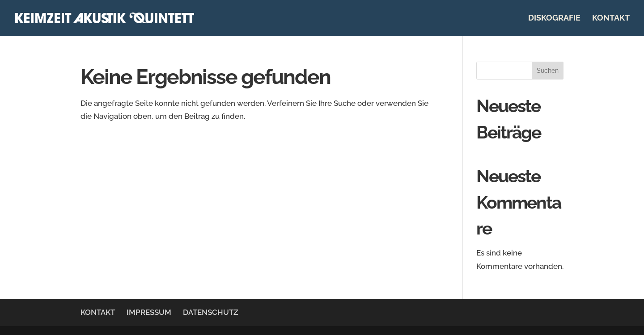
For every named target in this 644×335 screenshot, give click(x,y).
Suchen (548, 71)
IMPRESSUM (149, 312)
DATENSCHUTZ (211, 312)
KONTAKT (611, 19)
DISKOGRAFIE (554, 19)
